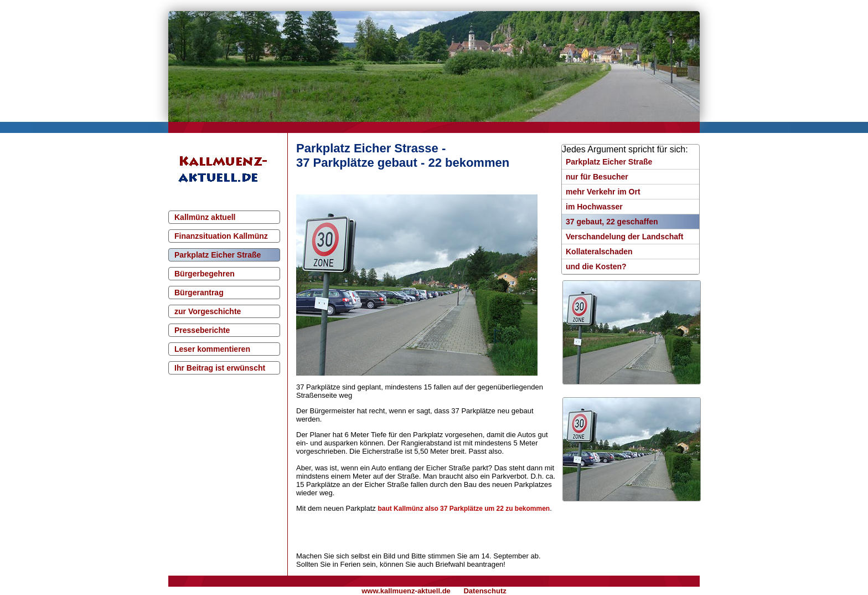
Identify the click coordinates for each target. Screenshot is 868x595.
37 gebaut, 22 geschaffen (612, 222)
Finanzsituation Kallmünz (221, 236)
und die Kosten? (596, 266)
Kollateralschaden (599, 252)
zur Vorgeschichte (208, 311)
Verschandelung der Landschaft (624, 237)
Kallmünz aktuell (205, 217)
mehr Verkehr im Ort (603, 192)
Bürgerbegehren (205, 274)
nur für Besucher (597, 177)
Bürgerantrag (199, 293)
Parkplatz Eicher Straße (218, 255)
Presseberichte (202, 330)
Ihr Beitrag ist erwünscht (220, 368)
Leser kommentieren (212, 349)
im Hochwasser (594, 207)
